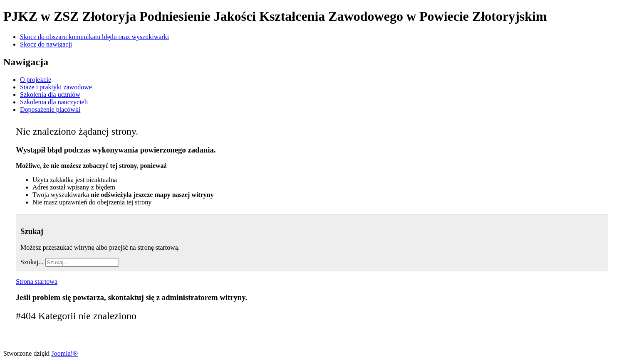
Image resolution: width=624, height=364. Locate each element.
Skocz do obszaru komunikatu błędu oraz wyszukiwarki (94, 37)
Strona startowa (37, 282)
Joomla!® (65, 353)
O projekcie (36, 80)
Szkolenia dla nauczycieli (54, 102)
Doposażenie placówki (50, 109)
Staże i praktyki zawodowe (56, 87)
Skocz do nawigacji (46, 44)
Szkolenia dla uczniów (50, 95)
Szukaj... (32, 262)
